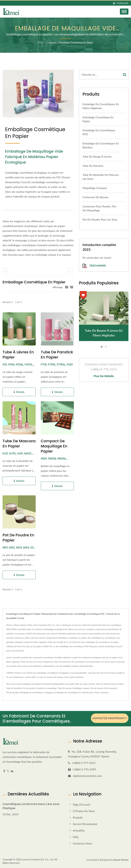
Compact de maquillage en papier (54, 446)
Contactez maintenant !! (110, 718)
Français (123, 3)
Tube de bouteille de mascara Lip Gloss (101, 177)
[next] (70, 271)
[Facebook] (4, 771)
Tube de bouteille (14, 688)
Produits (78, 817)
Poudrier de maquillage (47, 688)
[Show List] (71, 287)
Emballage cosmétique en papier (76, 42)
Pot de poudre (29, 688)
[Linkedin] (12, 771)
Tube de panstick (93, 166)
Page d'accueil (81, 804)
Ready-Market (121, 860)
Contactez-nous (83, 843)
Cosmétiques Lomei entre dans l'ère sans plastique (31, 806)
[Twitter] (8, 771)
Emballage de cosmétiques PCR (99, 132)
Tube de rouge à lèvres (97, 156)
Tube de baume (65, 688)
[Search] (100, 75)
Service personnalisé (85, 824)
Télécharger (94, 266)
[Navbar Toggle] (124, 12)
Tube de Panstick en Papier (57, 355)
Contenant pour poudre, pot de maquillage (99, 208)
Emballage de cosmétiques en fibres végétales (101, 106)
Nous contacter (102, 692)
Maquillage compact (95, 188)
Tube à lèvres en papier (18, 355)
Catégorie (52, 42)
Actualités (79, 830)
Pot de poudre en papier (18, 538)
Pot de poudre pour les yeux (100, 219)
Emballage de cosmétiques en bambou (101, 145)
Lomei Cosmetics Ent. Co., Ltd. (38, 859)
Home (41, 42)
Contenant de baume (95, 197)
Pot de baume (97, 688)
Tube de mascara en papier (19, 444)
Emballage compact (81, 688)
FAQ (75, 837)
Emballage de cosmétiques (67, 692)
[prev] (5, 271)
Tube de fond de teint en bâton (110, 684)
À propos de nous (84, 811)
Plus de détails (104, 376)
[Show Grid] (67, 287)
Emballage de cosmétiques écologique (37, 692)
